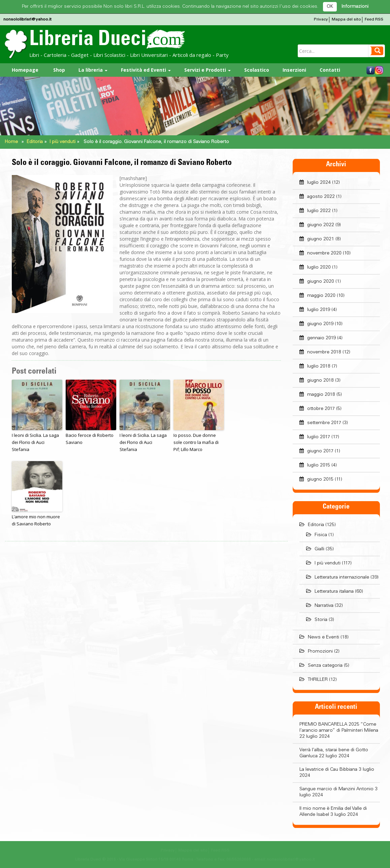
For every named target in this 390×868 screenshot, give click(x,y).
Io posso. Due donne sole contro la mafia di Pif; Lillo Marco (196, 442)
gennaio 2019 (321, 338)
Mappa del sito (346, 20)
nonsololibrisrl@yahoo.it (27, 20)
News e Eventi (323, 637)
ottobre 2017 (321, 409)
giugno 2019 (320, 324)
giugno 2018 (320, 381)
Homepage (25, 70)
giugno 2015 (320, 480)
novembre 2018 (324, 352)
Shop (58, 70)
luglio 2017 (319, 437)
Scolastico (257, 70)
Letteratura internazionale (342, 578)
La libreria (93, 70)
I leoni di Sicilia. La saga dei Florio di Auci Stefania (35, 442)
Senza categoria (325, 666)
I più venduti (62, 142)
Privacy (321, 20)
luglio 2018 (319, 367)
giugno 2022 (321, 225)
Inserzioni (294, 70)
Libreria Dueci (107, 40)
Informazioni (355, 7)
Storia (321, 620)
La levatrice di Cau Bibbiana (328, 770)
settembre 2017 (324, 423)
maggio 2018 (321, 395)
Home (11, 142)
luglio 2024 (319, 183)
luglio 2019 (319, 310)
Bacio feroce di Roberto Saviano (90, 439)
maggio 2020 (321, 296)
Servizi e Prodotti (207, 70)
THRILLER (318, 680)
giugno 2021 (321, 239)
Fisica (321, 535)
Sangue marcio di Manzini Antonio (336, 789)
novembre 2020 (324, 253)
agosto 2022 (321, 197)
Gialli (319, 549)
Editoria (35, 142)
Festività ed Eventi (146, 70)
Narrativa (324, 606)
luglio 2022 (319, 211)
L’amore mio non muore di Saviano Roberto (36, 520)
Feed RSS (374, 20)
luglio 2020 (319, 268)
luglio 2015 (319, 465)
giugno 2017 (320, 451)
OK (330, 7)
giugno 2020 (321, 282)
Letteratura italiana (334, 592)
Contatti (330, 70)
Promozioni (320, 652)
